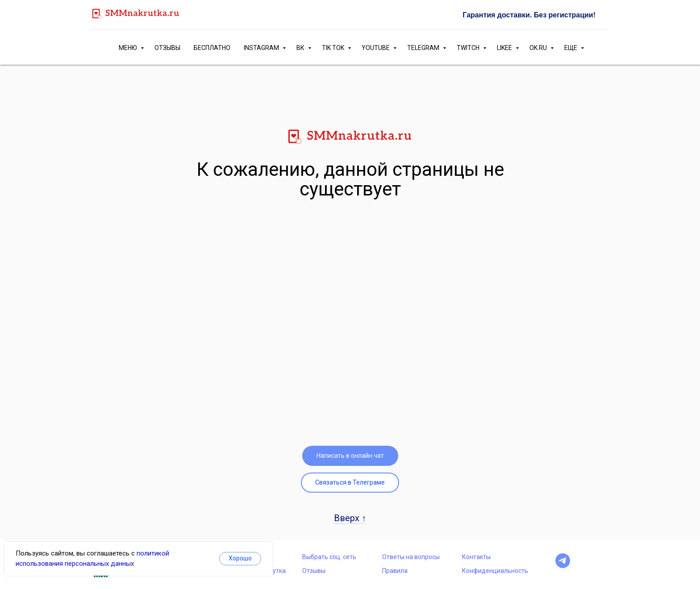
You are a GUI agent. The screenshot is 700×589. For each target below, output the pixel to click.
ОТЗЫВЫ (167, 48)
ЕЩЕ (571, 48)
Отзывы (314, 571)
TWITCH (469, 48)
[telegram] (563, 566)
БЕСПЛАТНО (212, 48)
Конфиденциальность (495, 571)
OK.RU (539, 48)
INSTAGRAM (262, 48)
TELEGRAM (424, 48)
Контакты (476, 557)
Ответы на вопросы (411, 557)
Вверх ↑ (350, 518)
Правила (395, 571)
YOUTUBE (376, 48)
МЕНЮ (129, 48)
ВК (301, 48)
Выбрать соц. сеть (329, 557)
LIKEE (505, 48)
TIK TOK (334, 48)
